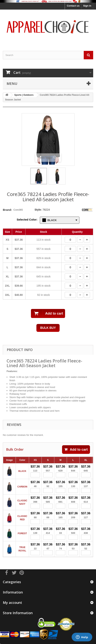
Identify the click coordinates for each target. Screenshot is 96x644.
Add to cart (76, 450)
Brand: (7, 210)
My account (12, 603)
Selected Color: (27, 220)
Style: (38, 210)
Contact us (73, 6)
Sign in (87, 6)
